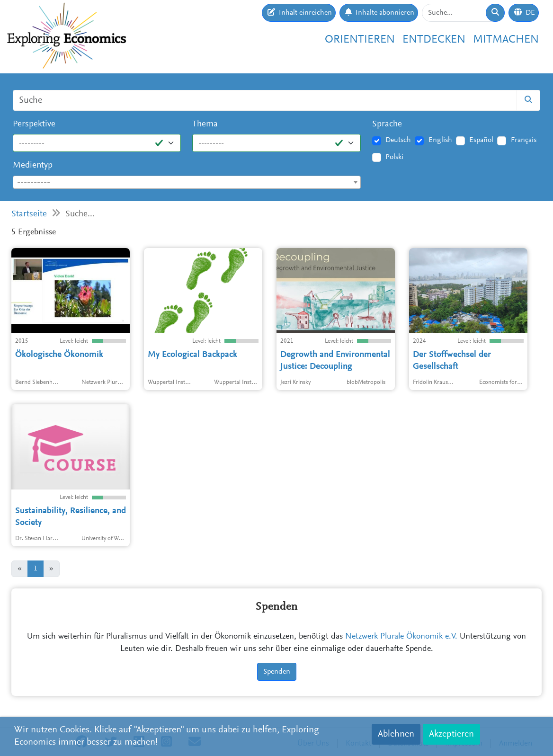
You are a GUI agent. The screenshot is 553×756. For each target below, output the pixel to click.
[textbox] (187, 183)
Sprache (387, 124)
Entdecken (434, 40)
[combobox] (187, 182)
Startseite (29, 214)
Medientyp (33, 165)
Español (481, 140)
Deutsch (398, 140)
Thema (205, 124)
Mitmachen (506, 40)
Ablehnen (396, 734)
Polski (394, 157)
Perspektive (34, 124)
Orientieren (360, 40)
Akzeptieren (451, 734)
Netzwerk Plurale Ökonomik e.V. (401, 637)
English (440, 140)
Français (524, 140)
